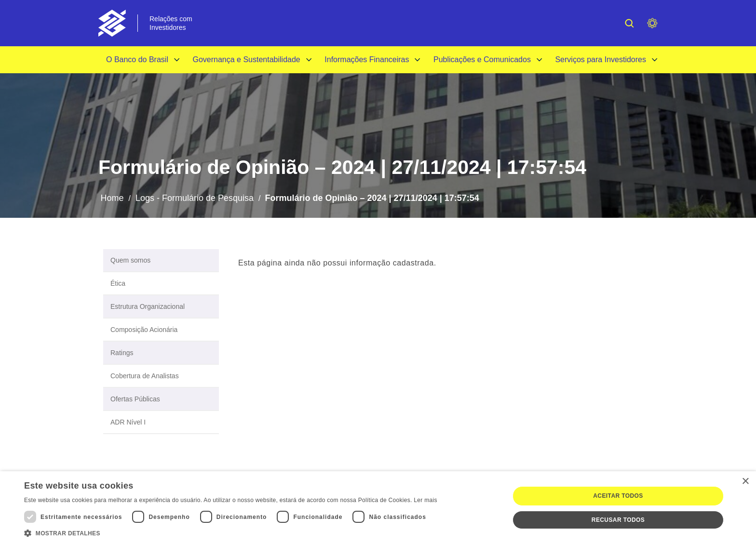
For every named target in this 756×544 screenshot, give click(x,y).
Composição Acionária (144, 330)
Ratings (122, 353)
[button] (231, 532)
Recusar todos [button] (618, 520)
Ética (118, 283)
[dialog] (378, 508)
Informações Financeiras (367, 60)
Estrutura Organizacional (148, 306)
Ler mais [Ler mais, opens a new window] (425, 500)
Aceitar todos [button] (618, 496)
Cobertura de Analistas (145, 376)
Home (112, 198)
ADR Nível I (128, 422)
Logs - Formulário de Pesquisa (195, 198)
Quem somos (130, 260)
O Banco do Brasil (137, 60)
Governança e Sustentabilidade (246, 60)
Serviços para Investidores (601, 60)
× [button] (745, 482)
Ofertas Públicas (135, 399)
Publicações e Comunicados (482, 60)
